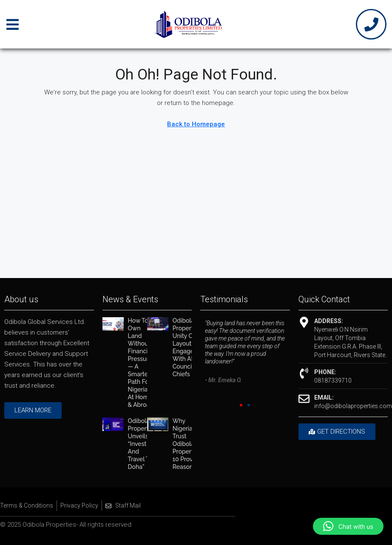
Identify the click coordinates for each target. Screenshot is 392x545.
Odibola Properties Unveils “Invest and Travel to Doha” (142, 444)
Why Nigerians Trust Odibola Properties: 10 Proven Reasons (187, 444)
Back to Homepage (196, 124)
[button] (241, 405)
